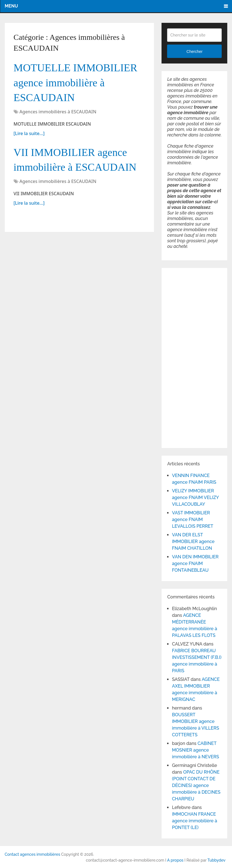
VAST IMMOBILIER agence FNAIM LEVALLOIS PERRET (192, 519)
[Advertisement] (184, 357)
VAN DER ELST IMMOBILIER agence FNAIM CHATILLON (193, 541)
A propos (175, 860)
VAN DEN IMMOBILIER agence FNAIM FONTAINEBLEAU (195, 563)
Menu (11, 6)
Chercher (195, 52)
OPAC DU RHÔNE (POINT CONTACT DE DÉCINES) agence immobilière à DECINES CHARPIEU (196, 785)
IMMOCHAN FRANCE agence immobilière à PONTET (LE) (194, 821)
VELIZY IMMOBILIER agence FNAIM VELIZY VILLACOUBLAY (195, 497)
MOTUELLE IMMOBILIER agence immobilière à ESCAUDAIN (75, 82)
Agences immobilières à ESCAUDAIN (58, 112)
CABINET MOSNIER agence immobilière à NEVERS (195, 750)
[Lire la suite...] (29, 133)
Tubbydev (217, 860)
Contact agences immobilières (32, 854)
